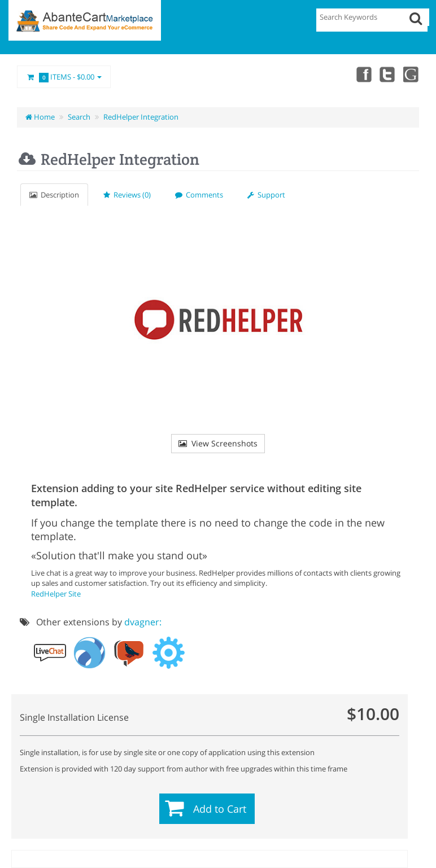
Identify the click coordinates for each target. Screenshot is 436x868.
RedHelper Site (56, 594)
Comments (199, 195)
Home (40, 117)
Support (266, 195)
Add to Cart (220, 809)
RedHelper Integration (141, 117)
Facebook (361, 74)
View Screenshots (218, 443)
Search (79, 117)
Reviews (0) (127, 195)
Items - (64, 77)
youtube (411, 74)
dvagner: (143, 622)
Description (54, 195)
